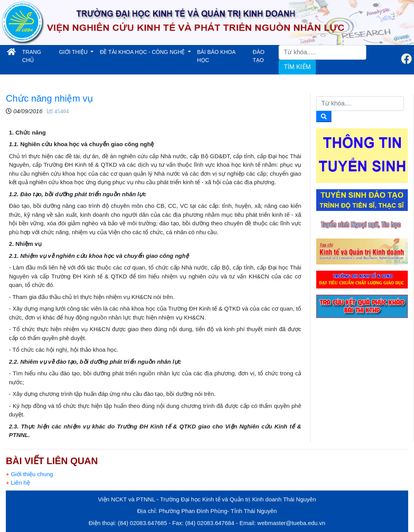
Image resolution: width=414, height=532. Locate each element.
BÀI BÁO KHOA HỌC (216, 56)
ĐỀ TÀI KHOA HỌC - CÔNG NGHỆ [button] (143, 52)
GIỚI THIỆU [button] (74, 52)
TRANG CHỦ (38, 56)
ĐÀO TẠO (258, 56)
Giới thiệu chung (29, 474)
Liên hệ (18, 483)
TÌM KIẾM (297, 67)
